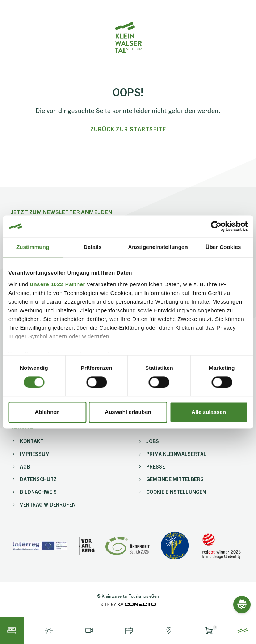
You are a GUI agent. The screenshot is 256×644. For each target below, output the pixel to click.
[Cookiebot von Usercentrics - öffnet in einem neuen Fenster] (216, 226)
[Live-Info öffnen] (49, 630)
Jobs (153, 441)
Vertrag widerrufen (48, 504)
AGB (25, 466)
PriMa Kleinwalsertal (176, 454)
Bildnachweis (38, 492)
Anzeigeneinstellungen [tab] (158, 247)
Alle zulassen (209, 412)
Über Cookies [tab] (223, 247)
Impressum (35, 454)
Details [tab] (93, 247)
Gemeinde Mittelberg (175, 479)
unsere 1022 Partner (58, 284)
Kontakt (32, 441)
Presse (156, 466)
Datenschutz (38, 479)
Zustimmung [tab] (33, 247)
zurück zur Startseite (128, 129)
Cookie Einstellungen (176, 492)
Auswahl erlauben (128, 412)
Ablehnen (47, 412)
